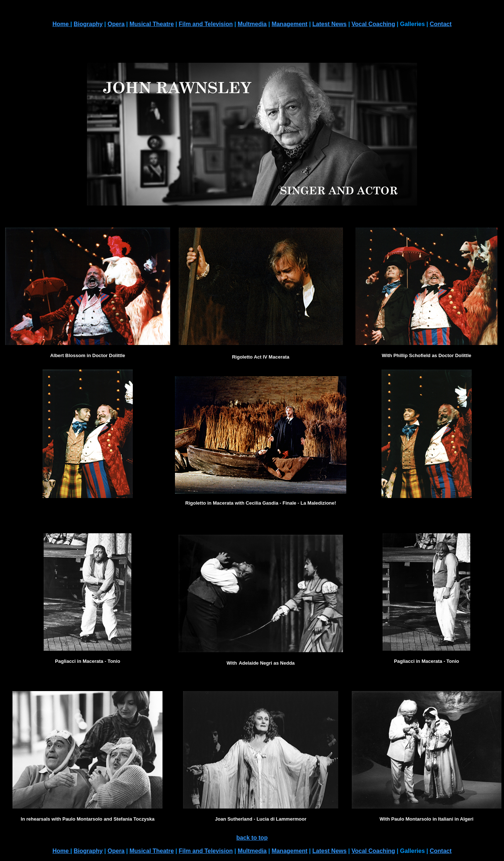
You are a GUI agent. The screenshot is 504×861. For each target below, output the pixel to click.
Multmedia (252, 24)
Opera (116, 24)
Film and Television (206, 24)
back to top (252, 838)
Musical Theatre (152, 24)
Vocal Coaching (373, 24)
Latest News (330, 24)
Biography (88, 24)
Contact (441, 24)
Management (289, 24)
